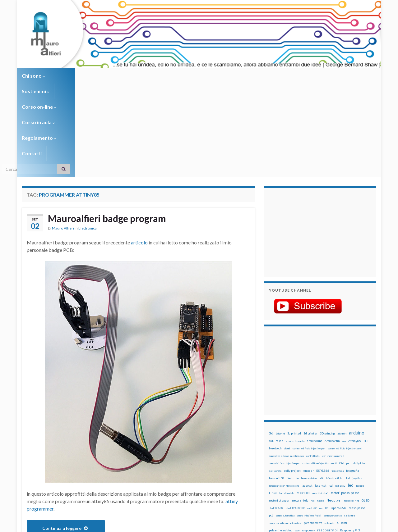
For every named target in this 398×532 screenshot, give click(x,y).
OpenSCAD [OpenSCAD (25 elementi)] (338, 415)
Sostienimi (69, 76)
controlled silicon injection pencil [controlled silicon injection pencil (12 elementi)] (325, 363)
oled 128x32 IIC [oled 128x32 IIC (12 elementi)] (295, 415)
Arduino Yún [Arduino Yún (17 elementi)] (332, 348)
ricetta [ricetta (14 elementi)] (287, 445)
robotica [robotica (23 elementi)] (310, 445)
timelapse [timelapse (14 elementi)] (311, 460)
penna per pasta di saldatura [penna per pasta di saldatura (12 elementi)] (339, 422)
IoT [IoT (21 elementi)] (348, 385)
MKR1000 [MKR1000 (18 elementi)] (303, 400)
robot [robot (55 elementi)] (297, 444)
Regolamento (196, 76)
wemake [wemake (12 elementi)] (340, 460)
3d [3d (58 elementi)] (271, 340)
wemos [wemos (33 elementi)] (352, 459)
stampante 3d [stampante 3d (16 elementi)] (341, 452)
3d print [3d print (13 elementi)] (280, 340)
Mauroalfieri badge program (107, 125)
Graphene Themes (74, 524)
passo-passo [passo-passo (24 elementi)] (357, 415)
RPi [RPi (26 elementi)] (320, 444)
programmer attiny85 (86, 469)
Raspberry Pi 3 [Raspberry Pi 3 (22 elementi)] (350, 437)
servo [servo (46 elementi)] (347, 444)
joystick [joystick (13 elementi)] (357, 385)
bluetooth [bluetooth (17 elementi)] (275, 355)
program (54, 469)
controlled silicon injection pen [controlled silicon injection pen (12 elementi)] (286, 363)
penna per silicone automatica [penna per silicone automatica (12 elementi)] (285, 430)
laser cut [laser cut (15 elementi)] (321, 392)
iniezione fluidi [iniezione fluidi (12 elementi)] (335, 385)
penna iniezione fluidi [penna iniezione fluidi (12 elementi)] (309, 422)
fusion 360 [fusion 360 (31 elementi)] (277, 385)
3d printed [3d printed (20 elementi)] (294, 340)
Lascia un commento (230, 464)
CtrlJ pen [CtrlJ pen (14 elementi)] (345, 370)
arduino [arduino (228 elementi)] (357, 340)
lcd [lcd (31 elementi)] (331, 392)
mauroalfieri (111, 464)
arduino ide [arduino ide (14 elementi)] (276, 348)
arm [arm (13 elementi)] (344, 348)
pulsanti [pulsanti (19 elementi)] (342, 430)
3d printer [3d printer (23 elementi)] (310, 340)
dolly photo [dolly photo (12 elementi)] (275, 378)
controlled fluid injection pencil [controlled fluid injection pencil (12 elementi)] (346, 355)
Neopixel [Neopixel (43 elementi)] (334, 407)
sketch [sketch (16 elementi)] (273, 452)
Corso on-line (109, 76)
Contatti (233, 76)
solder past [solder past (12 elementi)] (287, 452)
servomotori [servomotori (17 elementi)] (362, 445)
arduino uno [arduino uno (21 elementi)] (315, 348)
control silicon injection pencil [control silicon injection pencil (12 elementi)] (320, 370)
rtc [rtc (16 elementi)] (327, 445)
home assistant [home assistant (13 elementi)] (309, 385)
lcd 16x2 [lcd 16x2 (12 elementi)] (340, 393)
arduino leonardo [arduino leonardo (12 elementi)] (295, 348)
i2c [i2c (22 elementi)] (322, 385)
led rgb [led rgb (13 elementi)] (360, 393)
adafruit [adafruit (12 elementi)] (342, 340)
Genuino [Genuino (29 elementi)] (293, 385)
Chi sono (33, 76)
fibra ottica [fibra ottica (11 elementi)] (338, 378)
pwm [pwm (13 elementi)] (297, 437)
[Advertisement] (308, 138)
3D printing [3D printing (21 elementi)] (327, 340)
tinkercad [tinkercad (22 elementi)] (327, 459)
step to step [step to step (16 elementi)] (277, 459)
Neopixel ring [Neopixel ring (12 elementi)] (352, 407)
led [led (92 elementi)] (351, 392)
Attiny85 (43, 464)
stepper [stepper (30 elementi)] (358, 452)
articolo (139, 149)
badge (59, 464)
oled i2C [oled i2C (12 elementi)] (312, 415)
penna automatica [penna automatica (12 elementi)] (285, 422)
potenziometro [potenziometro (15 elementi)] (313, 430)
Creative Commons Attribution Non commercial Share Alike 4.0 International (248, 503)
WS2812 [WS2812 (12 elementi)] (274, 467)
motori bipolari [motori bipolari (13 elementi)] (320, 400)
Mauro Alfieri (63, 135)
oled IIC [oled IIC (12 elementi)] (324, 415)
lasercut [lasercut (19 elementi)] (307, 392)
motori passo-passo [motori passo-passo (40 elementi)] (345, 400)
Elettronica (88, 135)
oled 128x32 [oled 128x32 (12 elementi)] (276, 415)
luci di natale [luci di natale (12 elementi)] (287, 400)
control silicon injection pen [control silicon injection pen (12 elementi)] (285, 370)
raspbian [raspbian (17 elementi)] (274, 445)
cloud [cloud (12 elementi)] (287, 355)
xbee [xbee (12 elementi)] (298, 467)
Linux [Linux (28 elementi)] (273, 400)
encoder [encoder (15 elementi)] (308, 377)
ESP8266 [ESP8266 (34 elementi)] (323, 377)
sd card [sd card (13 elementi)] (335, 445)
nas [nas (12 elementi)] (313, 407)
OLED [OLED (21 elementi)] (366, 407)
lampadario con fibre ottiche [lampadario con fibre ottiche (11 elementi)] (284, 393)
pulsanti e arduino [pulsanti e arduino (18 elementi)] (281, 437)
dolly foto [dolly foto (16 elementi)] (359, 370)
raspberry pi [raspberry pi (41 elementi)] (327, 437)
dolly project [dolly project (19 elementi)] (292, 377)
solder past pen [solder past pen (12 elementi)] (304, 452)
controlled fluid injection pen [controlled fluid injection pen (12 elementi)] (309, 355)
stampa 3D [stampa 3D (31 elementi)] (322, 452)
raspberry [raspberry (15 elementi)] (308, 437)
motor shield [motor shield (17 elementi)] (300, 407)
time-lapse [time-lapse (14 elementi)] (295, 460)
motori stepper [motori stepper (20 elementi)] (279, 407)
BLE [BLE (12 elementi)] (366, 348)
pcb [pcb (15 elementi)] (271, 422)
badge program (82, 464)
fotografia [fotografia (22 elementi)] (353, 377)
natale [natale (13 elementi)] (321, 407)
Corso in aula (153, 76)
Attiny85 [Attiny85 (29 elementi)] (355, 348)
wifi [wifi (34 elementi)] (362, 459)
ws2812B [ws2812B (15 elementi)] (288, 467)
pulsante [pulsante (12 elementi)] (329, 430)
